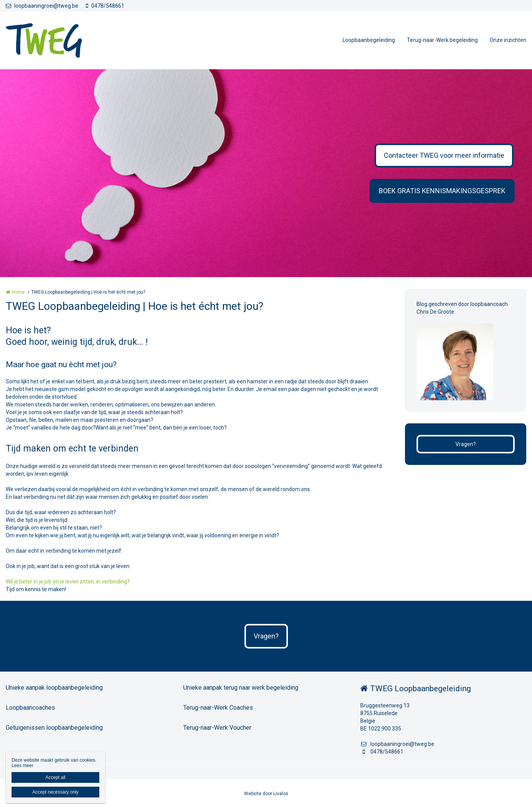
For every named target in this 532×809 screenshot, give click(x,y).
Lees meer (23, 766)
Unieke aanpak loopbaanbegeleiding (54, 688)
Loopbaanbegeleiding (369, 40)
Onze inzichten (508, 40)
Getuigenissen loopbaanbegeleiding (54, 728)
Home (18, 292)
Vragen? (466, 444)
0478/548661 (105, 6)
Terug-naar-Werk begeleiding (442, 40)
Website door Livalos (266, 794)
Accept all (55, 777)
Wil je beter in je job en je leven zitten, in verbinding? (68, 582)
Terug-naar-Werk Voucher (217, 728)
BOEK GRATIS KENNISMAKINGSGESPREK (442, 191)
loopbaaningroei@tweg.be (42, 6)
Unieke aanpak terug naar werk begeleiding (241, 688)
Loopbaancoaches (30, 708)
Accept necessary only (55, 792)
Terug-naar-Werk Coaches (218, 708)
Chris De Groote (435, 312)
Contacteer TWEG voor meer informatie (444, 155)
